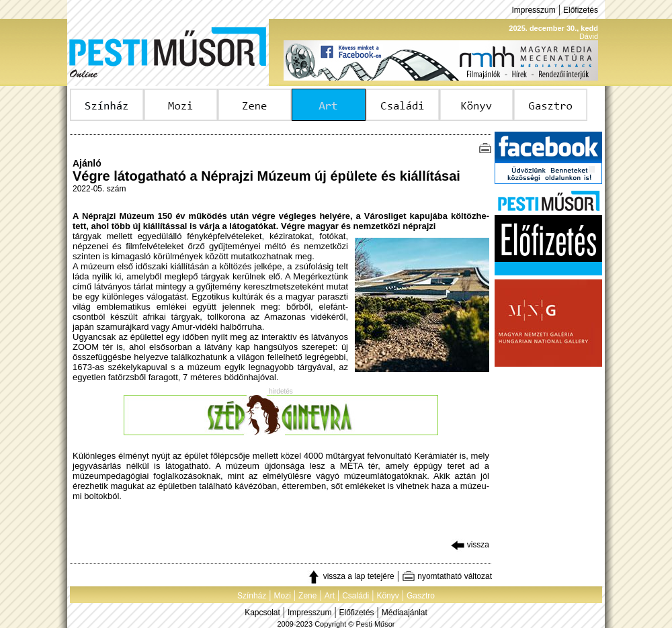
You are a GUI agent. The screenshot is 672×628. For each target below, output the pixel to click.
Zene (307, 596)
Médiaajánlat (405, 613)
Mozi (283, 596)
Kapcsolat (262, 613)
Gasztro (421, 596)
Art (330, 596)
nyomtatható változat (447, 576)
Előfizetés (581, 10)
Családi (355, 596)
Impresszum (533, 10)
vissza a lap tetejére (350, 576)
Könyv (387, 596)
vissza (470, 545)
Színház (252, 596)
